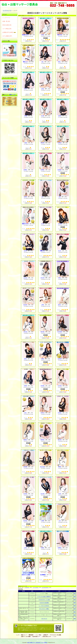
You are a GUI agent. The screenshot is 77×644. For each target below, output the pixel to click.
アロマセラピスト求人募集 (55, 635)
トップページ (6, 18)
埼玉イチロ (60, 35)
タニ (42, 62)
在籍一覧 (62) (6, 21)
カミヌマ (25, 305)
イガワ (42, 359)
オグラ (59, 305)
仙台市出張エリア (36, 637)
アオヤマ (43, 143)
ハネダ (42, 521)
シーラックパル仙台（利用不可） (44, 597)
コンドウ (60, 440)
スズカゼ (59, 170)
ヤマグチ (42, 386)
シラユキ (25, 467)
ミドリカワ (60, 332)
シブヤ (25, 548)
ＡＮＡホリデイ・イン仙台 (44, 600)
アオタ (42, 548)
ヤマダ (26, 116)
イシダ (42, 116)
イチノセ (25, 332)
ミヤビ (42, 89)
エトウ (25, 251)
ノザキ (42, 305)
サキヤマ (42, 440)
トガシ (26, 143)
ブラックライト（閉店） (44, 609)
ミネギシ (25, 170)
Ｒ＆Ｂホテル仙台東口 (44, 603)
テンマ (60, 251)
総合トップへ (13, 95)
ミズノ (25, 413)
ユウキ (25, 197)
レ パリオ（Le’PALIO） (44, 606)
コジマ (60, 494)
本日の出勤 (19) (7, 25)
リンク (55, 637)
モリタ (60, 89)
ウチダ (25, 386)
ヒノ (42, 197)
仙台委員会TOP (7, 11)
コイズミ (25, 494)
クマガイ (60, 413)
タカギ (60, 467)
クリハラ (42, 278)
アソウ (43, 224)
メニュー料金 (38, 635)
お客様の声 (45, 635)
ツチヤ (25, 359)
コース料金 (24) (7, 29)
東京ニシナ (25, 62)
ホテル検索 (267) (7, 36)
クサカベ (60, 143)
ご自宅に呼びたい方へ (47, 637)
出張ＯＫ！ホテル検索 (26, 637)
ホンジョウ (43, 467)
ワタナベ (25, 440)
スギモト (60, 548)
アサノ (60, 278)
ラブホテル (27, 588)
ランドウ (60, 224)
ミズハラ (25, 278)
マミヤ (25, 89)
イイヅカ (60, 386)
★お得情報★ (43, 575)
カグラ (60, 116)
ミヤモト (42, 170)
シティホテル (36, 588)
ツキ (60, 197)
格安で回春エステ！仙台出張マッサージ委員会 (37, 643)
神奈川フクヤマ (25, 224)
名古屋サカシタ (25, 35)
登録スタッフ (24, 635)
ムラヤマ (60, 359)
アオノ (59, 62)
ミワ (60, 521)
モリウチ (42, 332)
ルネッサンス (44, 619)
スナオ (43, 35)
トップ (18, 635)
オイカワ (25, 521)
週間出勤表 (31, 635)
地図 (75, 594)
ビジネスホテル (45, 588)
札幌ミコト (42, 251)
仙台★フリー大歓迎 (26, 575)
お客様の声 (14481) (9, 32)
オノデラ (43, 494)
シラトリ (42, 413)
